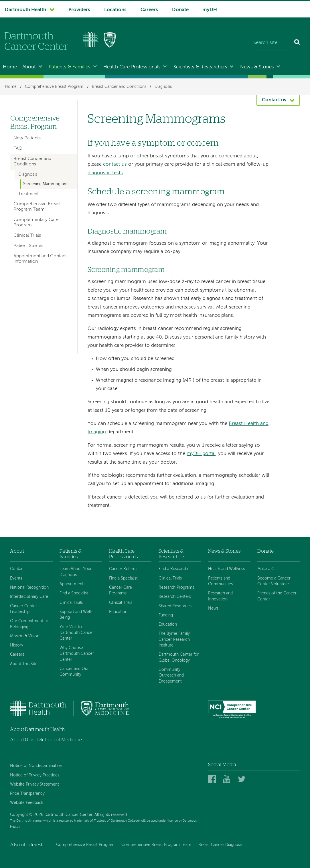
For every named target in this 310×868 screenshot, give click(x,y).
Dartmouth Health (25, 10)
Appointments (72, 584)
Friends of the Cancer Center (277, 596)
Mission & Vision (25, 636)
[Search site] (272, 43)
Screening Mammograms (46, 184)
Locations (115, 10)
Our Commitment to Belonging (29, 624)
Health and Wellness (226, 569)
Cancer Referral (123, 569)
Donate (180, 10)
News (213, 608)
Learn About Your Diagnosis (76, 572)
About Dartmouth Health (37, 729)
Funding (166, 615)
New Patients (27, 138)
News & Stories (257, 67)
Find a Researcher (175, 569)
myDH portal (201, 454)
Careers (149, 10)
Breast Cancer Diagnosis (220, 845)
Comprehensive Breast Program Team (37, 207)
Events (16, 578)
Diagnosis (163, 87)
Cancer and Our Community (74, 672)
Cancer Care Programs (121, 590)
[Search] (297, 43)
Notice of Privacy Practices (35, 775)
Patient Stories (28, 246)
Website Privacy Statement (34, 784)
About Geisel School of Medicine (46, 740)
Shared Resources (175, 606)
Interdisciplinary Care (29, 597)
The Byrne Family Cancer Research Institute (174, 639)
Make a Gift (268, 569)
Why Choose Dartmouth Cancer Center (77, 654)
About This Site (24, 664)
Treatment (28, 194)
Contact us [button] (274, 100)
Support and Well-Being (76, 615)
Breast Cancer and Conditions (119, 87)
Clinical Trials (27, 236)
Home (10, 67)
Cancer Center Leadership (23, 609)
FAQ (18, 149)
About (29, 67)
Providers (79, 10)
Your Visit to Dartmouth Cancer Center (77, 633)
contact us (115, 164)
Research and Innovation (220, 596)
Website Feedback (27, 803)
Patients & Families (70, 67)
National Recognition (29, 588)
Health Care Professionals (132, 67)
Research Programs (176, 588)
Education (118, 612)
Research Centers (175, 597)
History (17, 645)
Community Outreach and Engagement (171, 676)
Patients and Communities (220, 581)
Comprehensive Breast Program (54, 87)
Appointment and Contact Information (40, 259)
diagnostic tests (105, 173)
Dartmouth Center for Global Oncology (179, 657)
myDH (210, 10)
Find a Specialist (74, 593)
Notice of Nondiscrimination (36, 766)
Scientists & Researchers (200, 67)
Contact (17, 569)
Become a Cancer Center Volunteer (274, 581)
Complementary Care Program (36, 223)
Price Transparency (27, 794)
